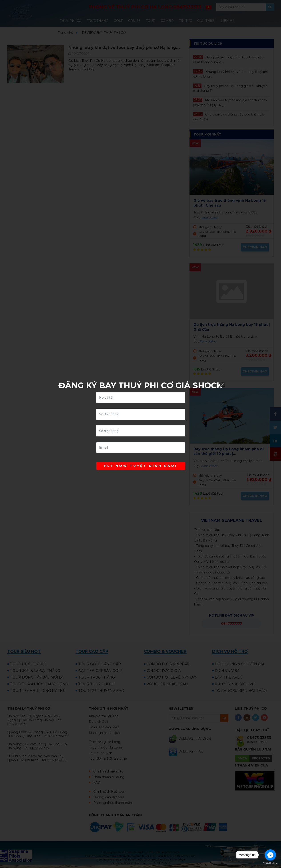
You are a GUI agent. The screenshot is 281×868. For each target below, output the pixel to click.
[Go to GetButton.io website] (270, 863)
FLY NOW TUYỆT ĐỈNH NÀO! (141, 466)
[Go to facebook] (270, 855)
